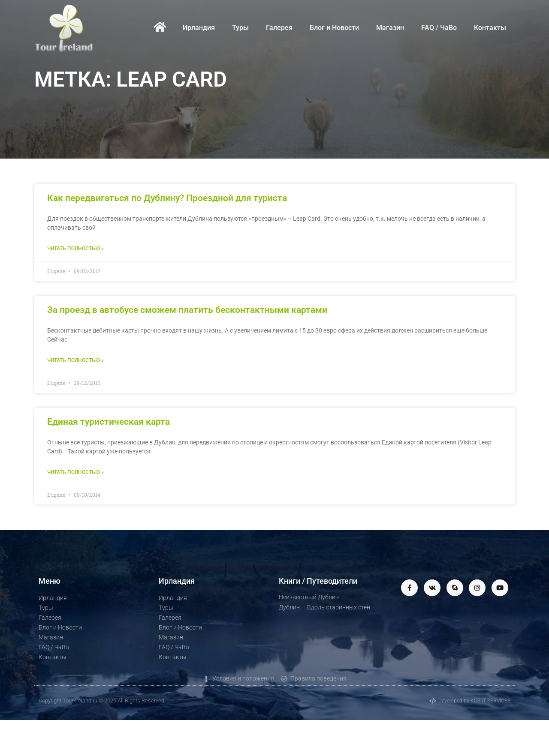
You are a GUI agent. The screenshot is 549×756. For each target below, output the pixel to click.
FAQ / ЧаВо (439, 28)
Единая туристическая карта (109, 422)
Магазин (390, 28)
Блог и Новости (334, 28)
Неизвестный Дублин (309, 597)
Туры (240, 28)
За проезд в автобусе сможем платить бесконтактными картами (187, 310)
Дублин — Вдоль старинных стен (324, 607)
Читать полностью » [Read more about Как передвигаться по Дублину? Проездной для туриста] (75, 249)
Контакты (490, 28)
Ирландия (199, 28)
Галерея (279, 28)
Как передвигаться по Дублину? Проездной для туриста (167, 198)
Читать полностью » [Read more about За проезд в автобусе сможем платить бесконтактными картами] (75, 360)
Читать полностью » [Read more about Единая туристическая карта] (75, 472)
